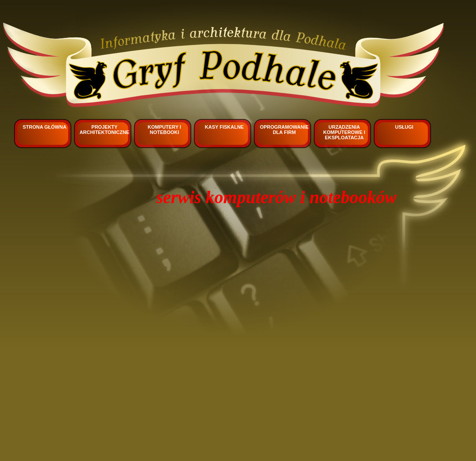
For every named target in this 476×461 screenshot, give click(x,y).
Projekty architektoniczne (105, 130)
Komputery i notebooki (164, 130)
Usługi (404, 127)
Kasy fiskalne (224, 127)
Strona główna (44, 127)
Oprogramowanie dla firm (284, 130)
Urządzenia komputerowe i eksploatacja (344, 132)
